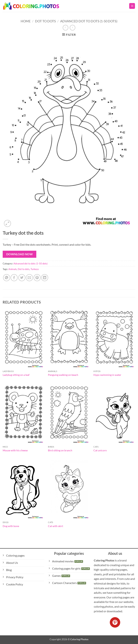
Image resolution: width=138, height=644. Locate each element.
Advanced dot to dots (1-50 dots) (89, 21)
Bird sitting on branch (60, 450)
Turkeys (35, 269)
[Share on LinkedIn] (45, 278)
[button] (132, 6)
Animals (13, 269)
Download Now (20, 254)
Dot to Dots (45, 21)
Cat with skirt (56, 526)
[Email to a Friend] (29, 278)
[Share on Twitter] (22, 278)
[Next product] (65, 28)
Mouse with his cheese (15, 450)
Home (26, 21)
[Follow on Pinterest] (115, 622)
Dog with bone (11, 526)
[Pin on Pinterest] (37, 278)
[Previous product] (73, 28)
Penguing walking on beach (63, 375)
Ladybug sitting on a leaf (16, 375)
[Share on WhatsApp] (7, 278)
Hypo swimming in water (107, 375)
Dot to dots (24, 269)
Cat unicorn (100, 450)
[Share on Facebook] (14, 278)
